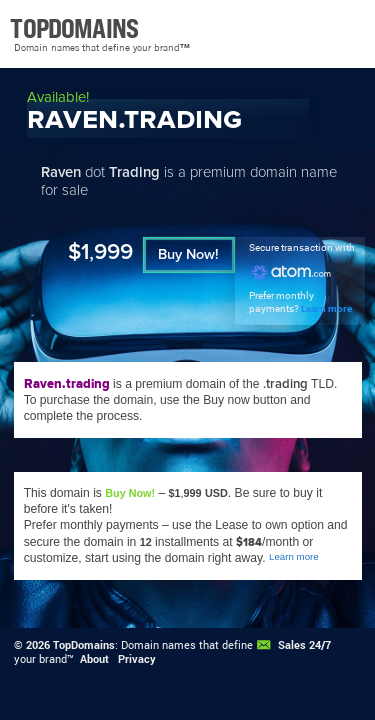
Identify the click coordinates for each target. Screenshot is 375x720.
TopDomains (84, 645)
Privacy (137, 659)
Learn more (326, 308)
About (94, 659)
